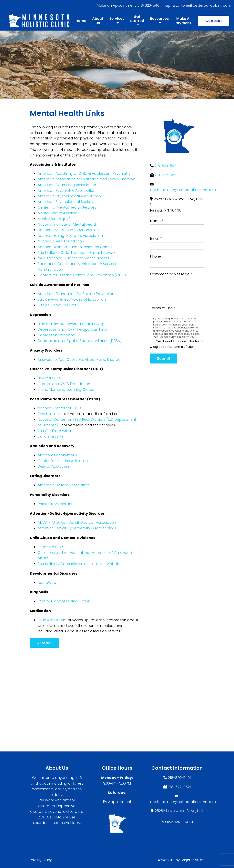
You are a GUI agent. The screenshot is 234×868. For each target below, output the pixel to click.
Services (117, 19)
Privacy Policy (41, 860)
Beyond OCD (49, 378)
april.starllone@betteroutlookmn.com (183, 190)
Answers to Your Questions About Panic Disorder (80, 359)
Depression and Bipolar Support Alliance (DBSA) (80, 341)
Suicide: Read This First (57, 305)
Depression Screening (56, 335)
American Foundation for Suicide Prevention (76, 294)
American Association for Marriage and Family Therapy (86, 179)
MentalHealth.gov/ (54, 219)
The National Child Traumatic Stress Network (76, 253)
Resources (159, 19)
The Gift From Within (55, 431)
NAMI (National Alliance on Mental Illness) (73, 258)
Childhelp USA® (51, 547)
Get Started (137, 19)
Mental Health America (58, 213)
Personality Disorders (56, 504)
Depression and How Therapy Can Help (72, 329)
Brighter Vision (193, 860)
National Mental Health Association (68, 230)
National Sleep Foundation (61, 241)
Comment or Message (171, 274)
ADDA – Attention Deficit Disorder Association (77, 522)
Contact (214, 21)
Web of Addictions (54, 466)
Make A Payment (183, 21)
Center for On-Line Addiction (63, 461)
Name (157, 221)
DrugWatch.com (52, 620)
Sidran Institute (51, 436)
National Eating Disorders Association (70, 236)
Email (156, 238)
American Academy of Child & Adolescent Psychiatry (84, 173)
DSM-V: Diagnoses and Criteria (65, 601)
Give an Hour (49, 414)
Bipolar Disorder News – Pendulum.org (71, 324)
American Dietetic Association (64, 485)
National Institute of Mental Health (67, 224)
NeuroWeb (47, 583)
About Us (98, 21)
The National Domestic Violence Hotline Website (79, 564)
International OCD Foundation (64, 384)
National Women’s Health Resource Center (75, 247)
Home (81, 21)
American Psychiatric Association (66, 190)
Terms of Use (163, 308)
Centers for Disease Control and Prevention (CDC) (82, 275)
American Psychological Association (69, 196)
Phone (156, 256)
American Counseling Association (67, 185)
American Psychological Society (66, 202)
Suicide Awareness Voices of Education (72, 299)
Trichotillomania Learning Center (66, 389)
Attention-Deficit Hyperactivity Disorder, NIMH (77, 528)
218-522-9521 (166, 175)
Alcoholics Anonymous (57, 455)
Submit (164, 359)
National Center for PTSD (59, 408)
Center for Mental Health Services (67, 207)
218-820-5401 (166, 166)
